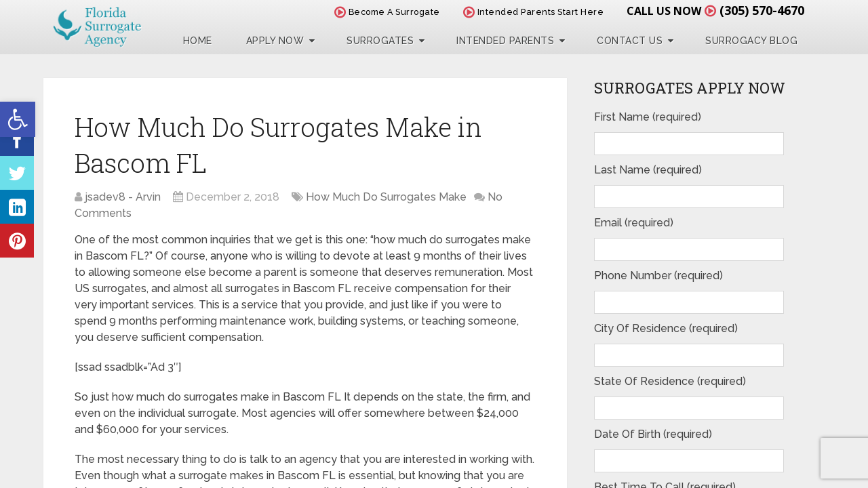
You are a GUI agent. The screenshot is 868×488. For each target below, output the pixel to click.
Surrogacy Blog (751, 41)
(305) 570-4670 (762, 10)
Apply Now (275, 41)
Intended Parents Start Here (534, 12)
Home (198, 41)
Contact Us (630, 41)
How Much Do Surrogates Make (386, 197)
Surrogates (380, 41)
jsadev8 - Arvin (123, 197)
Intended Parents (505, 41)
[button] (18, 119)
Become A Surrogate (387, 12)
